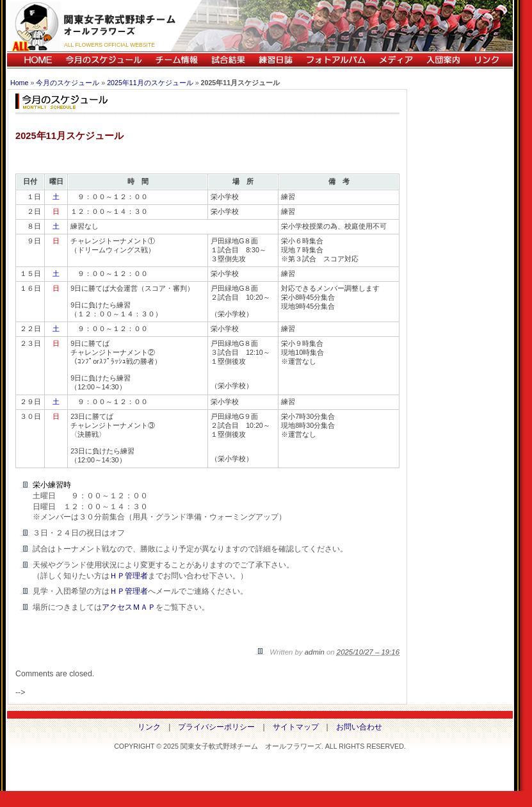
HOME (33, 60)
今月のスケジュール (104, 60)
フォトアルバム (335, 60)
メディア (396, 60)
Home (19, 83)
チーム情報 (176, 60)
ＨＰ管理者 (129, 576)
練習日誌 (275, 60)
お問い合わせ (359, 727)
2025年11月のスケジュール (150, 83)
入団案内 (443, 60)
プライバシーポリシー (216, 727)
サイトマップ (296, 727)
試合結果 (228, 60)
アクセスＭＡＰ (129, 607)
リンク (490, 60)
